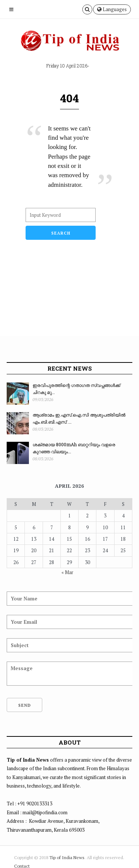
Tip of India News (67, 857)
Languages (112, 9)
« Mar (67, 572)
